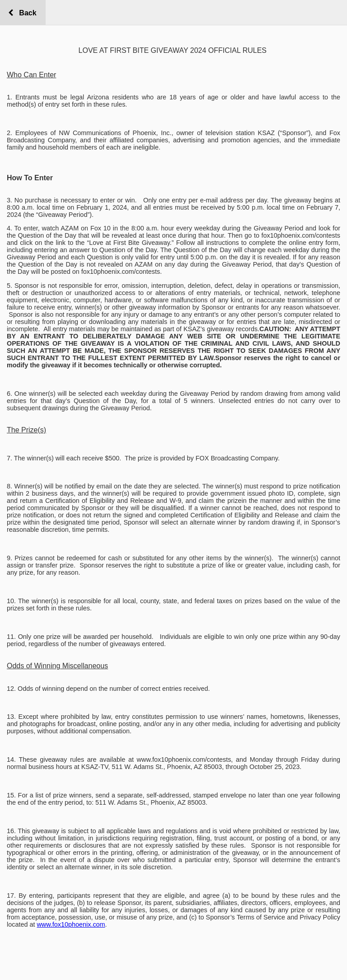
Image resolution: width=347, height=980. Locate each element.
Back (26, 13)
